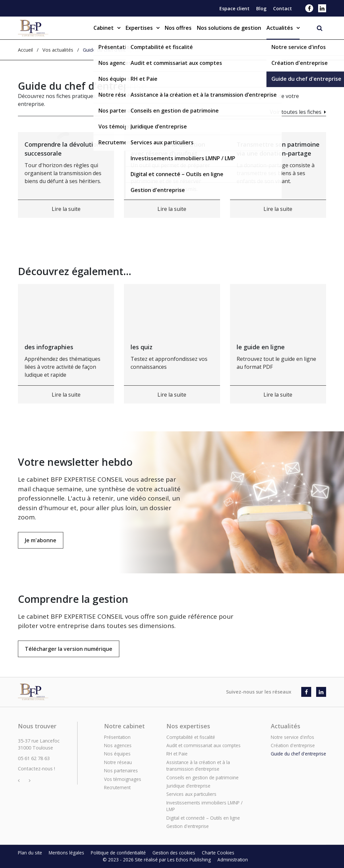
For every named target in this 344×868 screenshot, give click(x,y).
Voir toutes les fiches (296, 112)
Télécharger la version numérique (69, 667)
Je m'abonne (41, 540)
